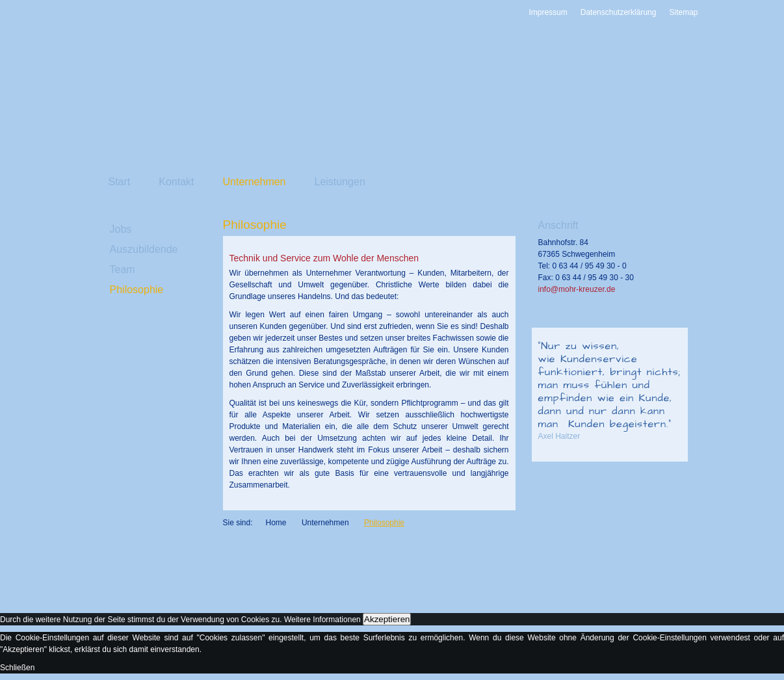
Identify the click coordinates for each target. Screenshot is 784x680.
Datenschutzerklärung (619, 12)
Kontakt (176, 182)
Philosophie (137, 290)
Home (276, 523)
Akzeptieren (387, 619)
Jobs (121, 229)
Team (123, 269)
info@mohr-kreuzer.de (577, 289)
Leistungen (340, 182)
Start (120, 182)
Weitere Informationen (322, 620)
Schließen (17, 668)
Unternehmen (255, 182)
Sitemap (683, 12)
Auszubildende (144, 249)
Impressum (548, 12)
